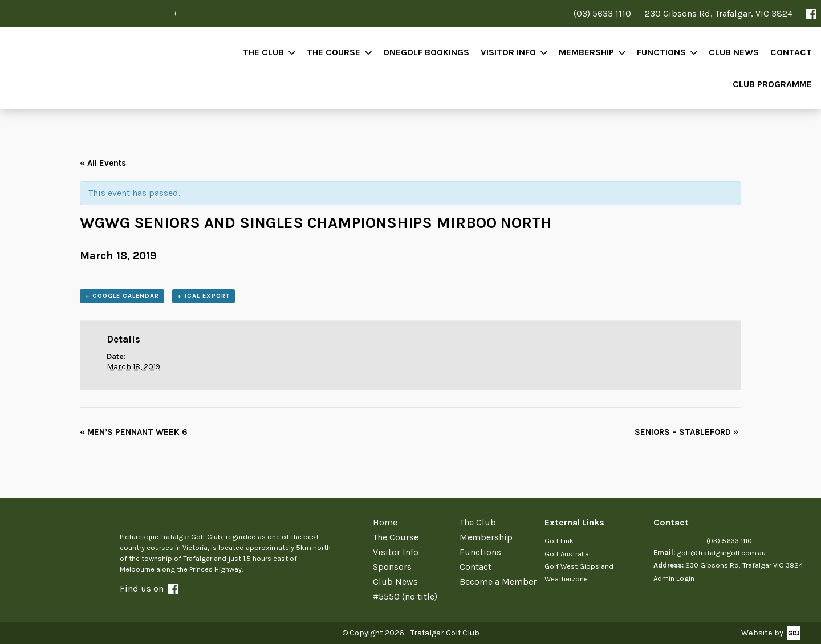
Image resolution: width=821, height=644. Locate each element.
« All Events (103, 163)
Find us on (149, 588)
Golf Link (559, 541)
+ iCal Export (204, 296)
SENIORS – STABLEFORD (686, 432)
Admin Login (674, 578)
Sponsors (392, 567)
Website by (762, 633)
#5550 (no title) (405, 596)
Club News (734, 52)
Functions (661, 52)
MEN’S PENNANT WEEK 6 (134, 432)
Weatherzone (566, 579)
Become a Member (498, 582)
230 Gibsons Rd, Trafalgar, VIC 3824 (719, 13)
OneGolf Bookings (426, 52)
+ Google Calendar (122, 296)
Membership (586, 52)
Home (385, 522)
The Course (334, 52)
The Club (263, 52)
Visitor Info (508, 52)
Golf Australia (567, 554)
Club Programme (772, 84)
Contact (791, 52)
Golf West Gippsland (579, 566)
